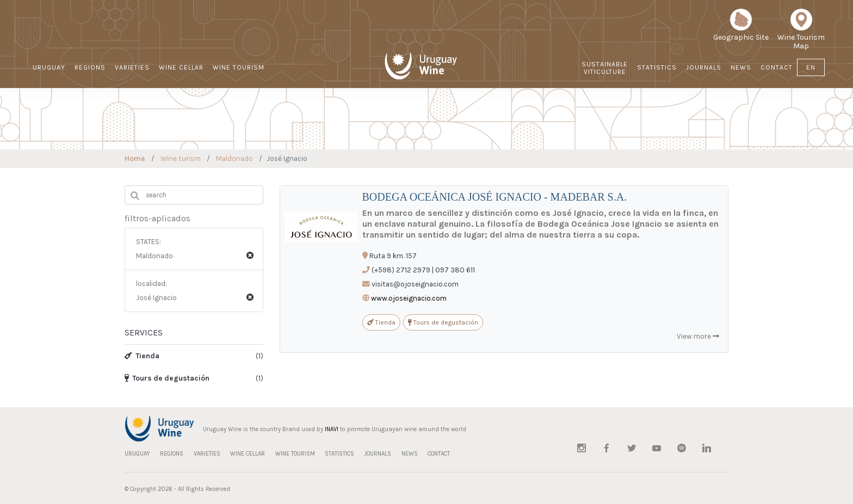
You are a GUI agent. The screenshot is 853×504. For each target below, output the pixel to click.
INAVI (332, 429)
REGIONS (90, 67)
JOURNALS (704, 67)
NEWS (741, 67)
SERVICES (144, 332)
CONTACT (777, 67)
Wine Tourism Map (801, 33)
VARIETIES (132, 67)
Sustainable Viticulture (605, 68)
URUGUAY (49, 67)
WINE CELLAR (181, 67)
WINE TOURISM (239, 67)
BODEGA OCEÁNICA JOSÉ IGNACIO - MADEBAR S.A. (495, 197)
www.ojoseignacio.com (409, 298)
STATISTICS (657, 67)
